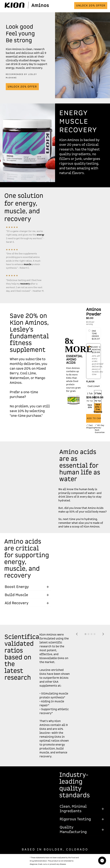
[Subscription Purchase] (89, 347)
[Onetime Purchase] (89, 331)
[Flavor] (93, 386)
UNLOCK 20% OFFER (91, 6)
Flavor (90, 382)
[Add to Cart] (93, 418)
